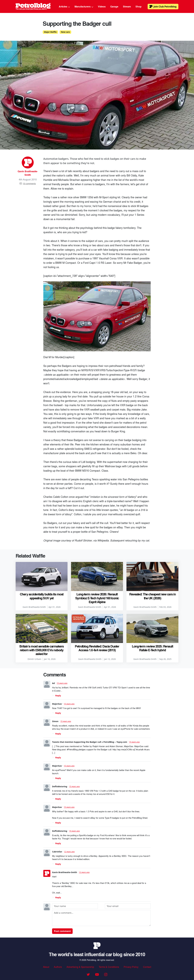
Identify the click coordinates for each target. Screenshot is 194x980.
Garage (114, 6)
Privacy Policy (131, 967)
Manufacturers (84, 6)
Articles (64, 6)
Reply (58, 696)
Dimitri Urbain (34, 659)
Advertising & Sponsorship (80, 967)
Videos (102, 6)
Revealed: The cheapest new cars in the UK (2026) (152, 596)
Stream (127, 6)
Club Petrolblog (163, 7)
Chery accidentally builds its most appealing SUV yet (42, 596)
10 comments (28, 184)
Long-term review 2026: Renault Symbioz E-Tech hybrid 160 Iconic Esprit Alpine (97, 598)
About (46, 967)
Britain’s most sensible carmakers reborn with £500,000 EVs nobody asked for (42, 650)
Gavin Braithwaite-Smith (28, 173)
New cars (65, 32)
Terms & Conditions (109, 967)
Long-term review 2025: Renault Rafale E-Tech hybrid (152, 648)
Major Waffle (50, 32)
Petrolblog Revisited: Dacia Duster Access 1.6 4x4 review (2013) (97, 648)
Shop (138, 6)
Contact (147, 967)
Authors (58, 967)
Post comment (62, 931)
